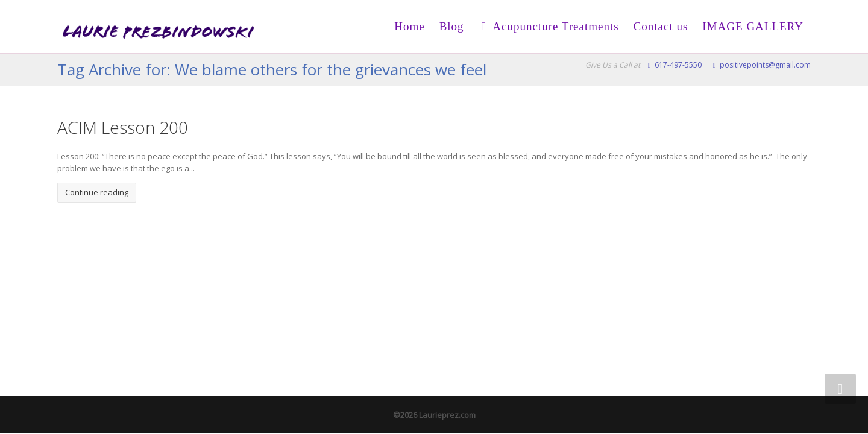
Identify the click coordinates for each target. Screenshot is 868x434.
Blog (452, 26)
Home (409, 26)
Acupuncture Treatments (549, 26)
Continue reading (97, 192)
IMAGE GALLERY (753, 26)
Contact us (661, 26)
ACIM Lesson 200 (123, 127)
